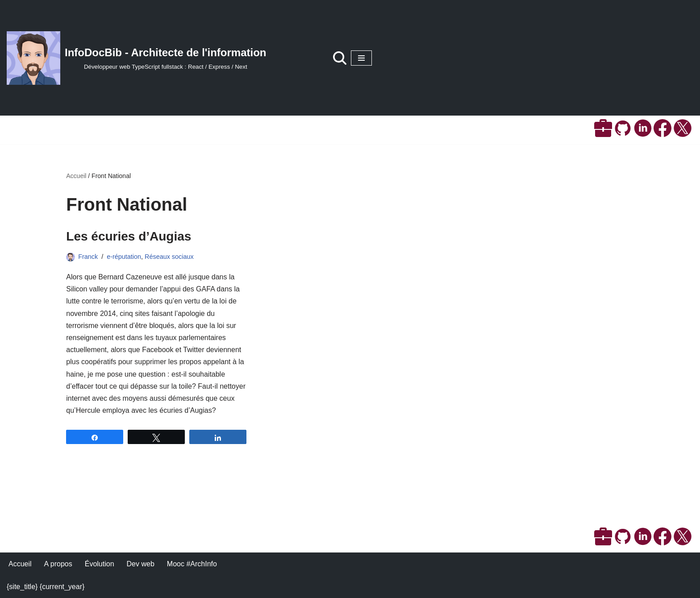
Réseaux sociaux (169, 257)
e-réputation (124, 257)
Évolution (100, 564)
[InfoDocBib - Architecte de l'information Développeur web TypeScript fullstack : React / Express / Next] (137, 58)
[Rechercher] (340, 58)
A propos (58, 564)
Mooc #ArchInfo (192, 564)
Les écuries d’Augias (129, 236)
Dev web (141, 564)
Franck (88, 257)
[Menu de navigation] (361, 58)
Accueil (76, 176)
